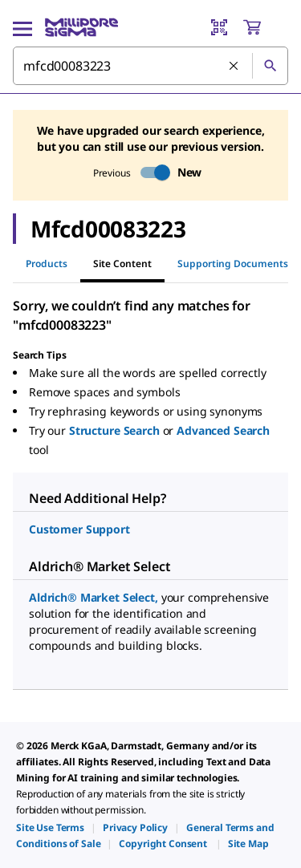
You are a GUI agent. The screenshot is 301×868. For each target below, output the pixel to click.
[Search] (270, 66)
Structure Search (116, 430)
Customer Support (79, 529)
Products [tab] (47, 264)
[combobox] (150, 66)
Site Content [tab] (122, 264)
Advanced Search (223, 430)
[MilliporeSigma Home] (81, 27)
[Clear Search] (234, 67)
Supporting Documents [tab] (233, 264)
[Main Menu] (22, 27)
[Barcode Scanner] (219, 27)
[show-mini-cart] (265, 27)
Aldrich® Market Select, (95, 597)
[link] (50, 827)
